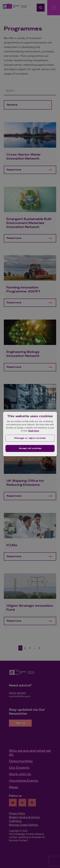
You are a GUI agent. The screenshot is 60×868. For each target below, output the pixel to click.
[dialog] (30, 434)
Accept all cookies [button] (30, 448)
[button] (30, 438)
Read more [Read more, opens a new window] (34, 431)
